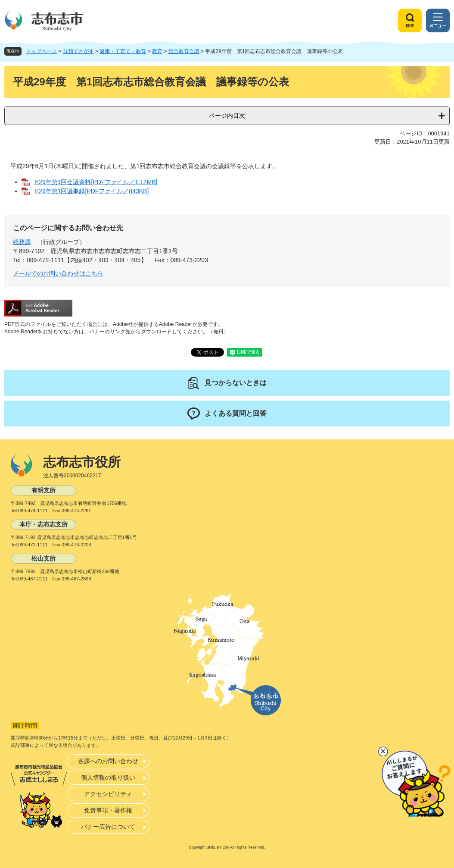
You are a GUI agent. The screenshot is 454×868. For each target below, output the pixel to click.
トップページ (41, 51)
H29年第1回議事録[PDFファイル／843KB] (92, 191)
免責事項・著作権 (108, 810)
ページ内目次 (227, 116)
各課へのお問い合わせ (108, 761)
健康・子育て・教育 (123, 51)
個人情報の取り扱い (108, 777)
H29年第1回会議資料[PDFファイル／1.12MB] (96, 182)
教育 (157, 51)
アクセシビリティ (108, 794)
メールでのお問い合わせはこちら (58, 273)
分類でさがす (78, 51)
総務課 (22, 242)
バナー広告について (108, 827)
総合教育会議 (184, 51)
